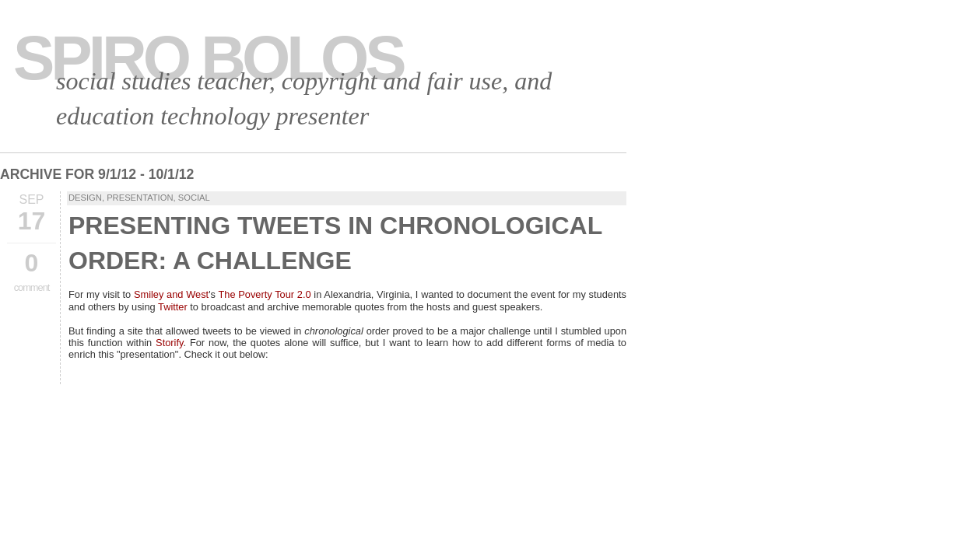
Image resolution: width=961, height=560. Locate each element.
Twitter (173, 307)
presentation (140, 198)
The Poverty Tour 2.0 (264, 294)
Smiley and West (171, 294)
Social (194, 198)
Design (85, 198)
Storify (169, 343)
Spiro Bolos (208, 58)
